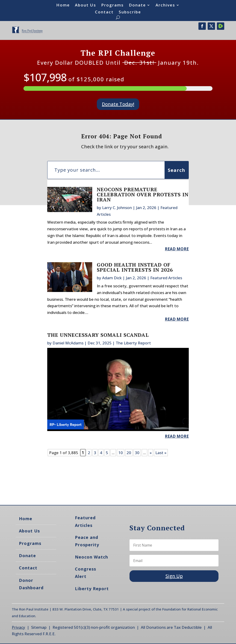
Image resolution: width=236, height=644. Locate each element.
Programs (112, 6)
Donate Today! (118, 104)
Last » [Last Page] (161, 453)
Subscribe (130, 12)
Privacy (18, 627)
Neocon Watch (91, 557)
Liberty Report (92, 589)
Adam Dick (112, 278)
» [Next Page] (151, 453)
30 (137, 453)
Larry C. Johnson (117, 208)
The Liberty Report (133, 343)
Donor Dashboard (31, 584)
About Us (86, 6)
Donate (137, 6)
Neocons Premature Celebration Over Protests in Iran (143, 194)
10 (121, 453)
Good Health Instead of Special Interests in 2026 (135, 267)
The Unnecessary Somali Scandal (98, 335)
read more (177, 249)
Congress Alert (86, 573)
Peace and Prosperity (87, 541)
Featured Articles (166, 278)
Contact (104, 12)
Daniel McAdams (68, 343)
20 (129, 453)
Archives (165, 6)
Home (63, 6)
